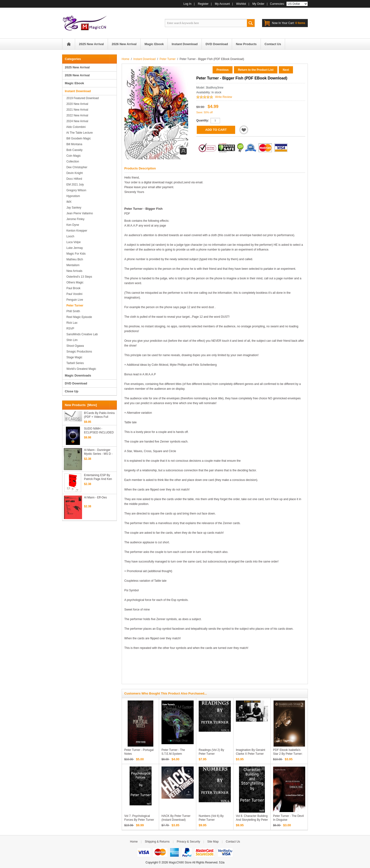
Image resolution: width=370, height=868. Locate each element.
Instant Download (145, 59)
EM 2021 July (74, 185)
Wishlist (241, 4)
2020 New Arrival (76, 104)
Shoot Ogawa (74, 346)
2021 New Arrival (76, 110)
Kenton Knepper (76, 231)
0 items (289, 23)
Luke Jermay (74, 248)
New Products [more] (81, 405)
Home (69, 44)
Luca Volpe (73, 242)
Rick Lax (71, 323)
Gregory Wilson (75, 190)
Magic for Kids (75, 254)
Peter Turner (168, 59)
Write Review (223, 97)
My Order (258, 4)
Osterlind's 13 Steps (78, 277)
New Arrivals (74, 271)
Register (203, 4)
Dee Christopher (76, 167)
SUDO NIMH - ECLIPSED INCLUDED (99, 431)
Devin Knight (74, 173)
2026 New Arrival (77, 75)
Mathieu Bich (74, 259)
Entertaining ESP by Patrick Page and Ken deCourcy (98, 477)
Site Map (213, 842)
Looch (69, 236)
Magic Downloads (78, 375)
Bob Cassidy (74, 150)
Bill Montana (74, 144)
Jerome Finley (75, 219)
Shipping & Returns (157, 842)
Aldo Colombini (75, 127)
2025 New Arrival (77, 67)
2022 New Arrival (76, 115)
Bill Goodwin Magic (78, 138)
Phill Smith (72, 311)
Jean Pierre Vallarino (79, 213)
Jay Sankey (73, 208)
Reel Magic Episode (78, 317)
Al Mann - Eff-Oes (95, 497)
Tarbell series (74, 363)
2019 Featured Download (82, 98)
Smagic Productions (78, 352)
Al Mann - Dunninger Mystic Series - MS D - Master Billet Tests (98, 452)
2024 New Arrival (76, 121)
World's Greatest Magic (81, 369)
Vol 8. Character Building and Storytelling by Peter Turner (252, 820)
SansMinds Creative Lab (81, 334)
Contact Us (233, 842)
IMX (68, 202)
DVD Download (76, 383)
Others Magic (74, 282)
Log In (188, 4)
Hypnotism (72, 196)
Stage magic (74, 357)
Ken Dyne (72, 225)
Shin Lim (71, 340)
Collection (72, 162)
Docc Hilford (73, 179)
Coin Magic (73, 156)
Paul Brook (73, 288)
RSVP (69, 329)
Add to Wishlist (244, 130)
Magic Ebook (74, 83)
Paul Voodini (74, 294)
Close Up (72, 391)
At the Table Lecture (79, 133)
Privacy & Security (188, 842)
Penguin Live (74, 300)
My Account (222, 4)
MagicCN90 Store (180, 862)
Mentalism (72, 265)
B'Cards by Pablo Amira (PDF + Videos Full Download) (99, 415)
